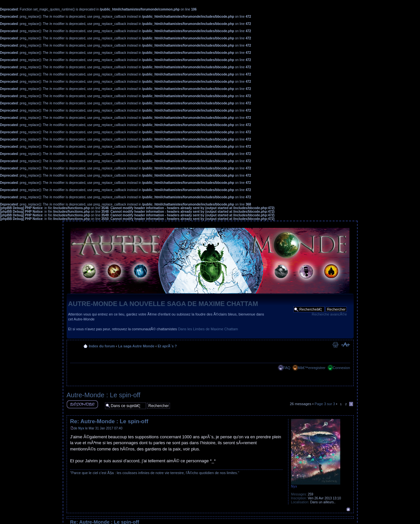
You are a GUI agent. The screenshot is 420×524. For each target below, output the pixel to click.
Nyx (81, 428)
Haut (348, 509)
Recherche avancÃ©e (329, 314)
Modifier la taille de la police (345, 345)
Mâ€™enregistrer (312, 368)
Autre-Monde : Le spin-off (104, 395)
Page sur (325, 404)
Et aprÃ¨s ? (167, 346)
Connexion (341, 368)
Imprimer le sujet (335, 345)
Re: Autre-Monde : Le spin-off (109, 421)
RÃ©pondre (82, 404)
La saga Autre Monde (136, 346)
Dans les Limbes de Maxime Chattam (208, 329)
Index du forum (102, 346)
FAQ (287, 368)
